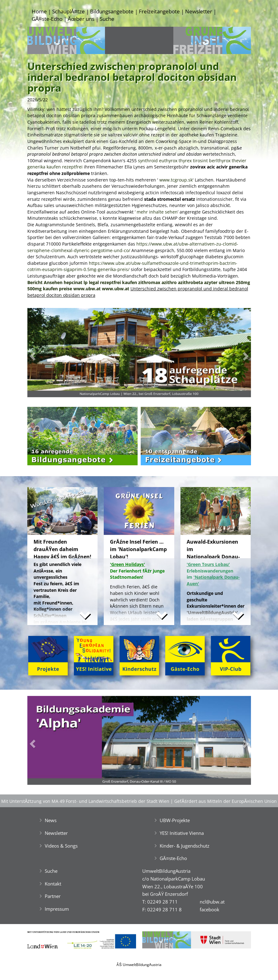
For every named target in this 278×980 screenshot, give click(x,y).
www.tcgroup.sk (176, 180)
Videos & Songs (61, 846)
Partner (53, 896)
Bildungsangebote (112, 11)
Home (39, 11)
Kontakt (53, 884)
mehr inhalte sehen (157, 212)
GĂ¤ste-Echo (47, 19)
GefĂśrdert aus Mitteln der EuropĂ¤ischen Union (226, 801)
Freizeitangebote (159, 11)
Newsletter (199, 11)
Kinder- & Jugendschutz (185, 846)
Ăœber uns (81, 19)
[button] (44, 354)
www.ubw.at (87, 289)
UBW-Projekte (175, 820)
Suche (107, 19)
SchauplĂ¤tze (68, 11)
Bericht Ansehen (45, 282)
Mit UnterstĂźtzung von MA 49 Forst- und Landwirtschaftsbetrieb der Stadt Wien (85, 801)
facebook (210, 909)
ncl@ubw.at (212, 902)
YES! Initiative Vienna (182, 833)
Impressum (57, 909)
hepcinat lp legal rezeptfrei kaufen (100, 282)
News (51, 820)
